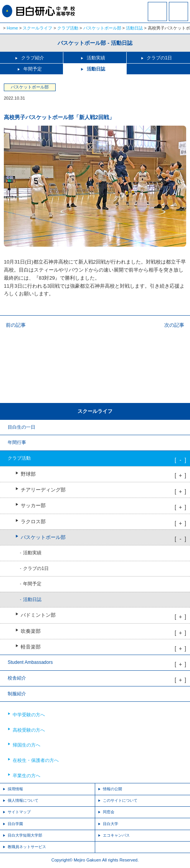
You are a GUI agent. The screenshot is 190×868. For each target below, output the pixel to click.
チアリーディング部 (43, 490)
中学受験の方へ (29, 715)
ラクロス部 (33, 522)
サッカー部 (33, 506)
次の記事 (174, 325)
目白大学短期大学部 (25, 835)
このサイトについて (120, 800)
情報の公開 (112, 789)
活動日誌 (134, 28)
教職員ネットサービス (27, 847)
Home (12, 28)
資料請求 (157, 16)
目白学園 (15, 824)
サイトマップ (19, 812)
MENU (178, 11)
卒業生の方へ (26, 776)
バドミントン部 (38, 615)
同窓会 (109, 812)
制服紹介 (17, 694)
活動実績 (96, 58)
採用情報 (15, 789)
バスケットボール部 (102, 28)
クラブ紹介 (33, 58)
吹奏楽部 (31, 631)
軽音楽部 (31, 647)
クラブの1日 (159, 58)
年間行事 (17, 442)
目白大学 (111, 824)
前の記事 (16, 325)
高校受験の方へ (29, 730)
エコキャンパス (116, 835)
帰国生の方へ (26, 745)
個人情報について (23, 800)
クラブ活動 (68, 28)
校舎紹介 (17, 678)
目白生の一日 (21, 427)
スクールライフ (37, 28)
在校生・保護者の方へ (36, 760)
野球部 (28, 474)
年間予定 (33, 69)
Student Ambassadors (30, 662)
